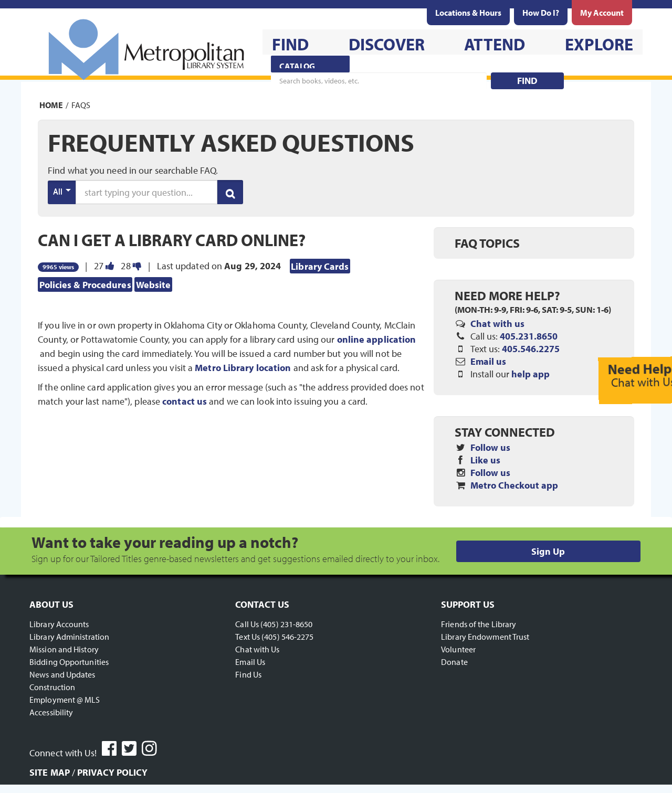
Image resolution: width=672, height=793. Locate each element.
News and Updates (62, 674)
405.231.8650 (529, 336)
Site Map (50, 772)
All (62, 191)
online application (377, 339)
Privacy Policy (112, 772)
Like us (485, 460)
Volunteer (458, 649)
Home (51, 105)
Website (154, 284)
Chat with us (497, 324)
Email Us (250, 662)
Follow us (490, 447)
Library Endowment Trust (485, 637)
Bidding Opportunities (69, 662)
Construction (52, 687)
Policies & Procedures (85, 284)
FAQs (81, 105)
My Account (602, 13)
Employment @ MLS (65, 700)
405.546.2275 (531, 349)
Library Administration (69, 637)
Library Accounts (59, 624)
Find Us (248, 674)
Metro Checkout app (514, 485)
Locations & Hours (468, 13)
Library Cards (320, 266)
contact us (185, 401)
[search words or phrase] (146, 192)
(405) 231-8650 (286, 624)
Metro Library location (243, 368)
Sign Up (548, 551)
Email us (488, 361)
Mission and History (64, 649)
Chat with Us (257, 649)
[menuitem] (468, 13)
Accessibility (51, 712)
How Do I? (541, 13)
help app (531, 374)
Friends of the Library (479, 624)
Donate (454, 662)
